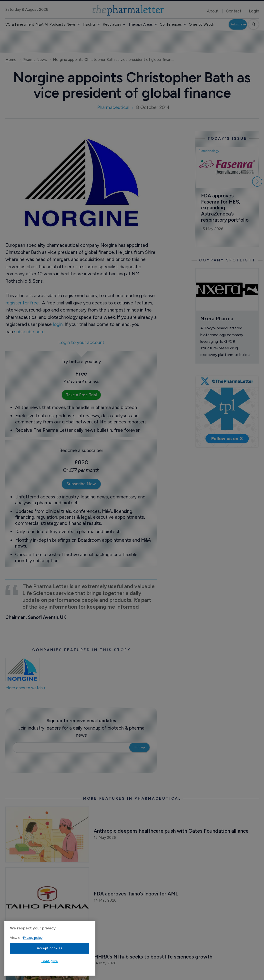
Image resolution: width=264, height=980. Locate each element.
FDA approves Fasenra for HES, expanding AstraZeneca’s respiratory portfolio (225, 208)
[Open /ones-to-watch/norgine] (23, 670)
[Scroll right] (257, 182)
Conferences (171, 24)
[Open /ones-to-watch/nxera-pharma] (227, 290)
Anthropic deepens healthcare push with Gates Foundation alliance (171, 831)
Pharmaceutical (113, 107)
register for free (22, 303)
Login (254, 11)
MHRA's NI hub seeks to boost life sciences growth (153, 957)
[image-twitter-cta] (227, 412)
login (58, 324)
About (213, 11)
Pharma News (35, 60)
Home (11, 60)
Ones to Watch (202, 24)
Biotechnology (209, 151)
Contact (234, 11)
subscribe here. (30, 332)
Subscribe (238, 24)
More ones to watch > (26, 688)
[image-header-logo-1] (128, 10)
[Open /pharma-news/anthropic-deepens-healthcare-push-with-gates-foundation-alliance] (47, 835)
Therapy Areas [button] (141, 24)
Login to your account (81, 343)
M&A (40, 24)
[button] (79, 24)
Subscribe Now (81, 484)
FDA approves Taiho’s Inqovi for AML (136, 894)
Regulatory (112, 24)
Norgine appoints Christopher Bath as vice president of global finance (114, 60)
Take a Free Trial (81, 395)
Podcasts (57, 24)
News (71, 24)
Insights (89, 24)
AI (46, 24)
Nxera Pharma (217, 318)
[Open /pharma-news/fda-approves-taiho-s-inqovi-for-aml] (47, 897)
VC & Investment (20, 24)
